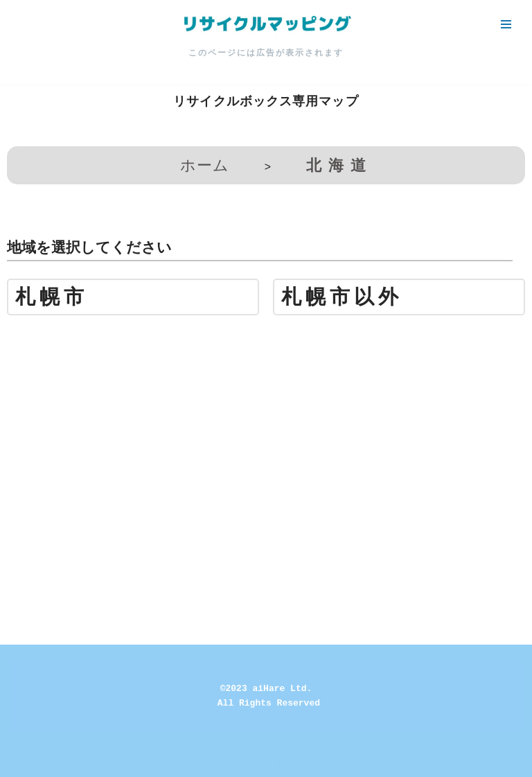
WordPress (314, 763)
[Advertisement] (266, 423)
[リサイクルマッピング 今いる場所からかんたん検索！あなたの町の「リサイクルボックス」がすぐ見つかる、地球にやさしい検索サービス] (266, 24)
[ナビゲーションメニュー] (506, 24)
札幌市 (52, 297)
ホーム (205, 165)
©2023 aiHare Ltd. (266, 689)
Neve (203, 763)
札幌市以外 (342, 297)
